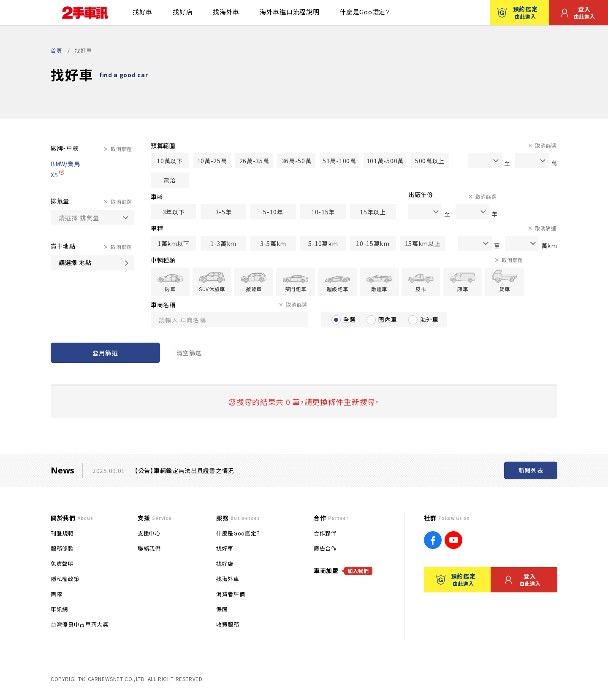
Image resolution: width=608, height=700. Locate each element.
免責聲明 (62, 564)
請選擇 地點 (75, 262)
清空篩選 (189, 353)
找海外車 (226, 12)
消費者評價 (231, 594)
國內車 (388, 319)
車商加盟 (343, 570)
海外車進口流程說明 (289, 12)
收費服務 (228, 624)
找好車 (142, 12)
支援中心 (149, 533)
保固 (222, 609)
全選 (349, 319)
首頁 (56, 50)
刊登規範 (62, 533)
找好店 (183, 12)
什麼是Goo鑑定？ (365, 12)
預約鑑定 (517, 12)
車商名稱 (163, 305)
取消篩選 (121, 149)
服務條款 (62, 548)
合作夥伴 (325, 533)
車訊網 (59, 609)
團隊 (56, 594)
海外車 (429, 319)
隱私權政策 (65, 579)
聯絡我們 (149, 548)
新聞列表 (531, 470)
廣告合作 (325, 548)
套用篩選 (105, 353)
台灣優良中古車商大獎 (80, 624)
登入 (578, 12)
